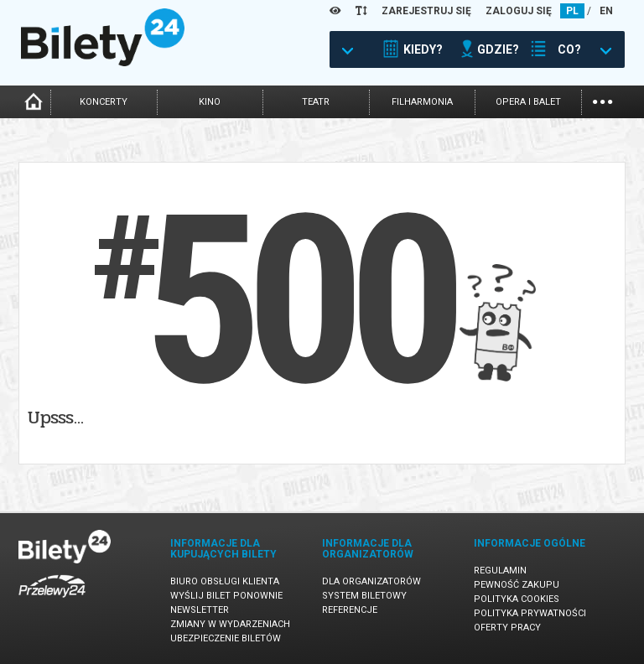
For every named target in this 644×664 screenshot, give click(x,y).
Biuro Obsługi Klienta (225, 581)
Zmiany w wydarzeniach (230, 624)
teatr (316, 102)
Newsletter (200, 610)
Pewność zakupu (517, 585)
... (602, 100)
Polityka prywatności (530, 613)
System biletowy (364, 596)
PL (572, 11)
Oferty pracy (507, 628)
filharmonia (422, 102)
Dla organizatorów (371, 581)
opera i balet (528, 102)
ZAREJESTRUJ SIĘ (426, 11)
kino (210, 102)
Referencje (350, 610)
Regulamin (500, 571)
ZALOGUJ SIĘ (519, 11)
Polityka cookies (517, 599)
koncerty (104, 102)
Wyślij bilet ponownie (226, 596)
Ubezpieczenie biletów (226, 638)
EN (606, 11)
